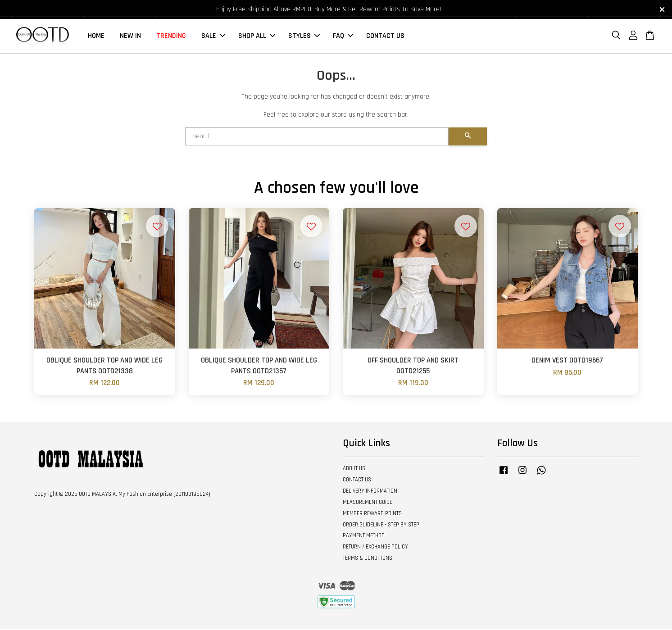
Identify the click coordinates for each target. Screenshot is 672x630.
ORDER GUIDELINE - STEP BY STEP (381, 525)
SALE (213, 36)
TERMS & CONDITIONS (368, 559)
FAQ (343, 36)
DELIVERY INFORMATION (370, 492)
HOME (96, 36)
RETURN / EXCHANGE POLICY (375, 548)
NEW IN (130, 36)
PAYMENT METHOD (364, 536)
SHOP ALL (257, 36)
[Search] (317, 137)
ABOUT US (354, 469)
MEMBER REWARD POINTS (372, 514)
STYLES (304, 36)
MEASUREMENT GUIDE (368, 503)
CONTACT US (385, 36)
